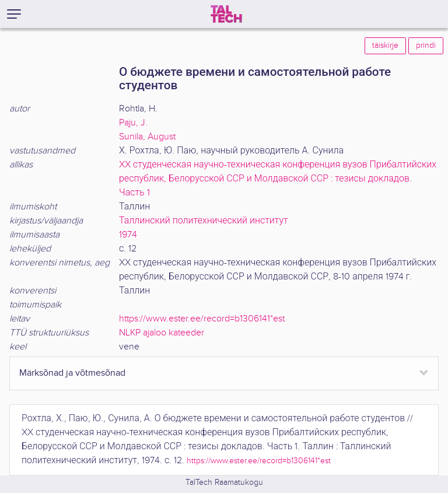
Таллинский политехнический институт (204, 221)
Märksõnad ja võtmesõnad (72, 373)
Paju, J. (133, 123)
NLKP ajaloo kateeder (162, 333)
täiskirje (385, 46)
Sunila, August (147, 137)
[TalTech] (226, 14)
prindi (426, 46)
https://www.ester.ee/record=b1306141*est (202, 319)
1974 (128, 235)
